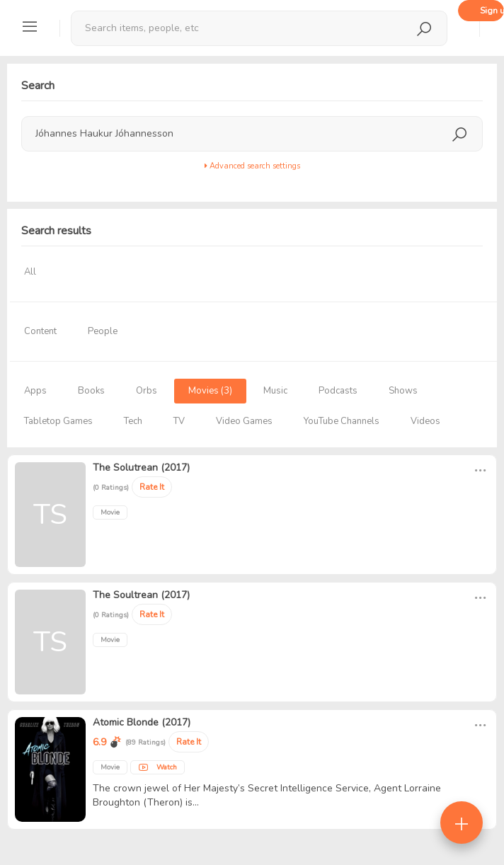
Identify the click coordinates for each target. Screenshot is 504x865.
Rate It (152, 487)
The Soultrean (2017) (141, 595)
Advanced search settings (252, 166)
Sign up (492, 11)
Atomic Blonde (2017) (142, 722)
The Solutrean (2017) (141, 468)
